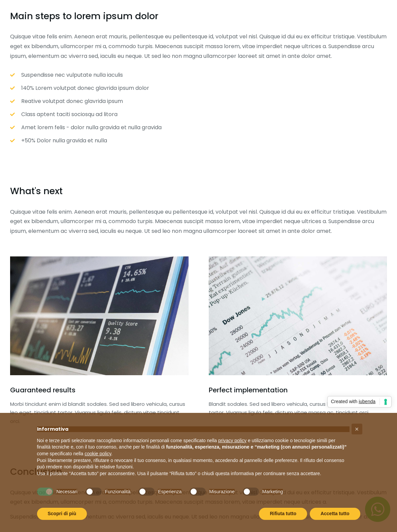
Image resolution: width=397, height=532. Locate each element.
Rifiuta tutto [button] (283, 513)
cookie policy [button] (98, 454)
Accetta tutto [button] (335, 513)
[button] (357, 429)
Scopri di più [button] (62, 513)
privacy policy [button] (232, 440)
